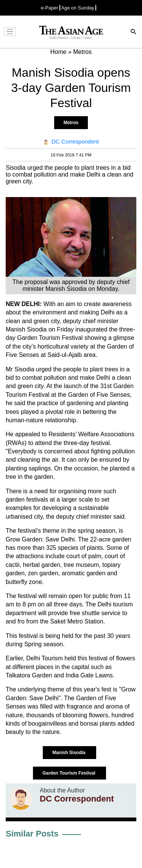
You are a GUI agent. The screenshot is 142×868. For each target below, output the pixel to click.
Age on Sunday (78, 8)
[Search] (134, 32)
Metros (71, 123)
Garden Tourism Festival (69, 773)
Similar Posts (32, 834)
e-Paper (50, 8)
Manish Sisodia (69, 753)
